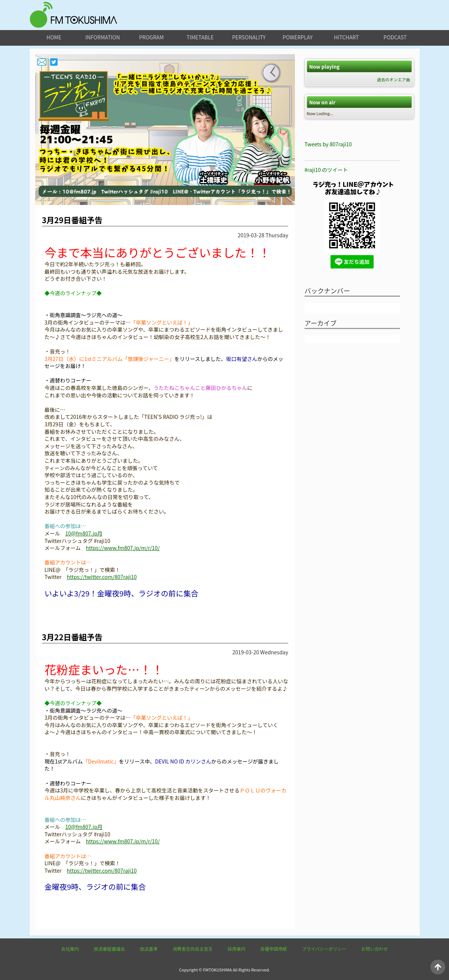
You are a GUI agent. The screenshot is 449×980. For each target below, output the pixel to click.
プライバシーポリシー (324, 949)
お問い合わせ (374, 949)
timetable (200, 37)
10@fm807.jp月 (84, 533)
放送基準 (149, 949)
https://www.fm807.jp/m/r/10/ (123, 548)
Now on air (322, 102)
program (151, 37)
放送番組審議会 (110, 949)
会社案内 (70, 949)
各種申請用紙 (274, 949)
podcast (395, 37)
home (54, 37)
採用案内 (237, 949)
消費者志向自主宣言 (193, 949)
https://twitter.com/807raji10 (102, 577)
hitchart (346, 37)
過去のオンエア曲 (394, 79)
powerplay (298, 37)
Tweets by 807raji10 (328, 144)
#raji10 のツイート (326, 170)
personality (249, 37)
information (103, 37)
